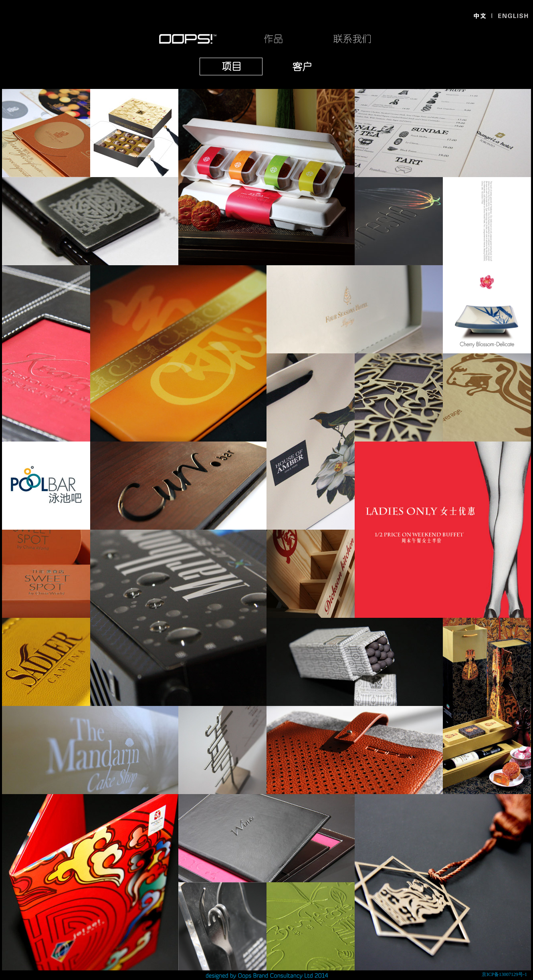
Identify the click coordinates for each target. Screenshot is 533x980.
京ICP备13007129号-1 (504, 974)
